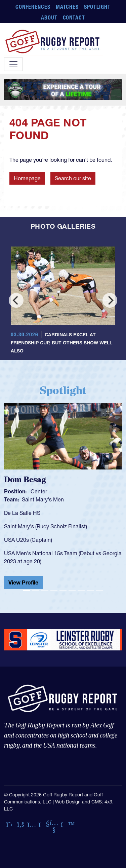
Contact (74, 17)
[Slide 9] (100, 590)
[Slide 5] (63, 590)
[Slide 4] (54, 590)
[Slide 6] (72, 590)
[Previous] (16, 300)
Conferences (33, 7)
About (49, 17)
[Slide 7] (81, 590)
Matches (67, 7)
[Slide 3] (45, 590)
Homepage (27, 178)
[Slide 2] (35, 590)
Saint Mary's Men (43, 499)
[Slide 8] (91, 590)
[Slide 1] (26, 590)
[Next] (110, 300)
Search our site (73, 178)
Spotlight (97, 7)
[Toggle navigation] (13, 64)
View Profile (23, 582)
